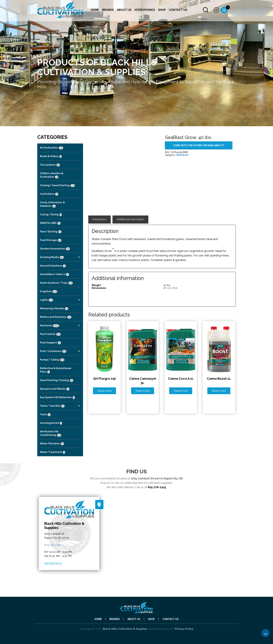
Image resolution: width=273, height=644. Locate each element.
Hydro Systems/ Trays (56, 283)
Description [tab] (100, 219)
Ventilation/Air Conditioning (51, 433)
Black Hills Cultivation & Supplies (125, 629)
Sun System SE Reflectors (57, 397)
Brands (108, 10)
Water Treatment (52, 452)
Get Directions (53, 563)
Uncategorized (51, 423)
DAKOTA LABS (50, 223)
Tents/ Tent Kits (61, 406)
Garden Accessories (55, 249)
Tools (45, 415)
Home (95, 10)
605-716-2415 (157, 487)
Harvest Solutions (53, 266)
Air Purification (52, 148)
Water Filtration (52, 444)
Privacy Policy (184, 629)
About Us (124, 10)
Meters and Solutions (56, 317)
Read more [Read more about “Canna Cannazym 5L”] (143, 391)
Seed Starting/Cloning (57, 380)
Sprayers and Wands (55, 389)
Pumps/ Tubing (52, 360)
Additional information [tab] (130, 219)
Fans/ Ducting (51, 232)
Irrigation (49, 291)
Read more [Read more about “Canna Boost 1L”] (219, 391)
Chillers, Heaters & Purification (52, 175)
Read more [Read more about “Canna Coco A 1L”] (181, 391)
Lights (61, 300)
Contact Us (178, 10)
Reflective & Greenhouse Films (56, 370)
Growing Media (61, 257)
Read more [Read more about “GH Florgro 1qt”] (104, 391)
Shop (162, 10)
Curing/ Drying (51, 215)
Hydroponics (145, 10)
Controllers (49, 194)
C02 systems (50, 165)
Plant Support (50, 343)
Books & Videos (51, 156)
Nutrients (61, 325)
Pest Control (50, 334)
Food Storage (51, 240)
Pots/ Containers (61, 351)
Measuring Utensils (54, 309)
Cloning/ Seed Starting (57, 185)
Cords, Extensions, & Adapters (52, 204)
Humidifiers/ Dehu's (54, 274)
